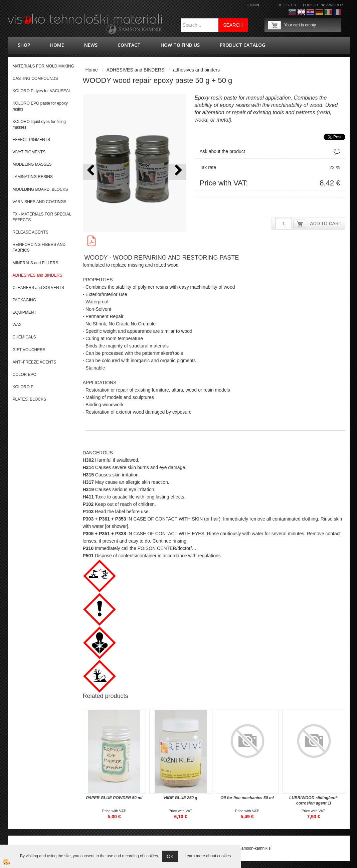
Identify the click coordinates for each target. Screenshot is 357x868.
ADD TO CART (326, 224)
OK (170, 856)
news (91, 45)
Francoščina (337, 12)
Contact (129, 45)
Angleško (301, 12)
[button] (178, 172)
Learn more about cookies (208, 856)
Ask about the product (222, 151)
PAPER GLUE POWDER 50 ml (114, 798)
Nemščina (319, 12)
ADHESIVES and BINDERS (136, 70)
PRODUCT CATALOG (242, 45)
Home (57, 45)
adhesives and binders (196, 70)
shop (24, 45)
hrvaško (310, 12)
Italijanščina (328, 12)
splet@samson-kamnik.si (249, 848)
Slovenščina (292, 12)
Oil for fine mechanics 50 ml (247, 798)
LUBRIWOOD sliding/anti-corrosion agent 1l (314, 801)
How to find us (180, 45)
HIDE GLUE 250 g (181, 798)
